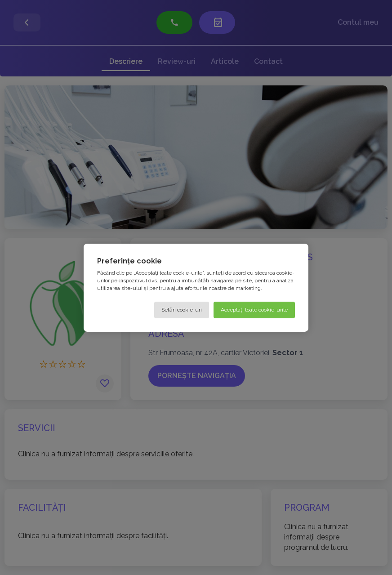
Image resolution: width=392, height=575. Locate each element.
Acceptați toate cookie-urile (254, 309)
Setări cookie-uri (182, 309)
